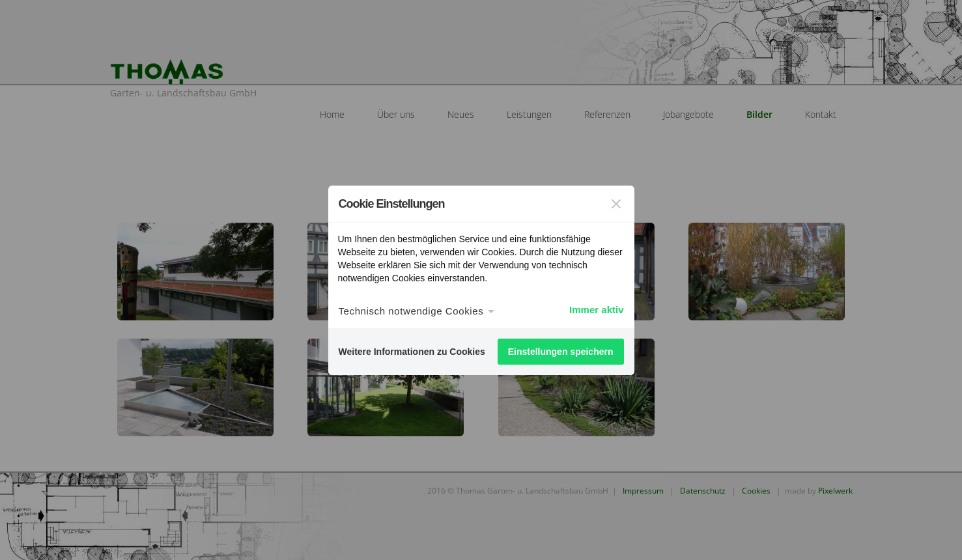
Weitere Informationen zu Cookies (412, 352)
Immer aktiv (596, 310)
